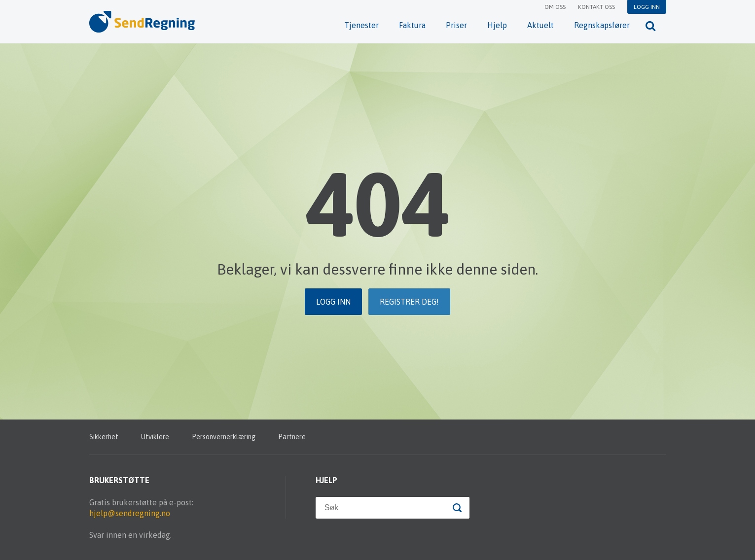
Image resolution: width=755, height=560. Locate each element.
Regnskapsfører (602, 25)
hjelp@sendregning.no (130, 513)
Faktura (412, 25)
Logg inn (647, 7)
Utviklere (155, 437)
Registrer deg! (409, 302)
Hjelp (497, 25)
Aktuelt (540, 25)
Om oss (555, 7)
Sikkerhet (104, 437)
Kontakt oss (596, 7)
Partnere (292, 437)
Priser (456, 25)
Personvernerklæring (224, 437)
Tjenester (361, 25)
